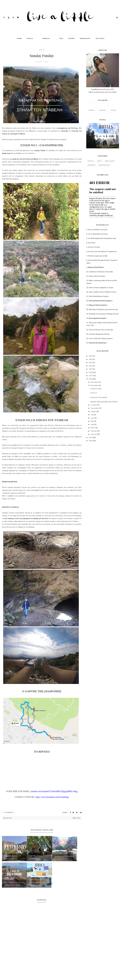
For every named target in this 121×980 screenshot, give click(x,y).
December (95, 382)
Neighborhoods (104, 165)
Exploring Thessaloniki (99, 397)
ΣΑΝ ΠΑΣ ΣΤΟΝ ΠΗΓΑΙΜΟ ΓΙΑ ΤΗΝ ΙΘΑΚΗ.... (37, 882)
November (95, 385)
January (94, 434)
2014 (91, 441)
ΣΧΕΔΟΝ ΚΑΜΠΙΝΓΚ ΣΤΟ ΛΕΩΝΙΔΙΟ (13, 857)
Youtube (113, 108)
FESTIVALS (100, 38)
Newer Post (8, 818)
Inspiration (92, 165)
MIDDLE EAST (85, 38)
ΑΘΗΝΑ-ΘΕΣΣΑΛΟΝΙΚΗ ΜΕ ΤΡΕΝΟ (104, 402)
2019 (91, 369)
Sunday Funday (96, 389)
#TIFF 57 (94, 393)
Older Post (76, 818)
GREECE (42, 50)
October (94, 405)
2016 (91, 379)
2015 (91, 437)
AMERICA (46, 38)
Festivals (91, 161)
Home (19, 38)
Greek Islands (110, 161)
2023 (91, 363)
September (95, 408)
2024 (91, 359)
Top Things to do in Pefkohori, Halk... (14, 884)
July (92, 415)
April (92, 424)
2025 (91, 356)
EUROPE (72, 38)
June (93, 418)
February (94, 431)
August (94, 411)
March (93, 428)
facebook (91, 108)
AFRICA (30, 38)
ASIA (61, 38)
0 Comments (9, 812)
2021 (91, 366)
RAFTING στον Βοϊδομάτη (36, 857)
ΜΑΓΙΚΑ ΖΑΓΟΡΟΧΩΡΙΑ (64, 856)
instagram (102, 108)
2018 (91, 372)
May (92, 421)
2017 (91, 376)
